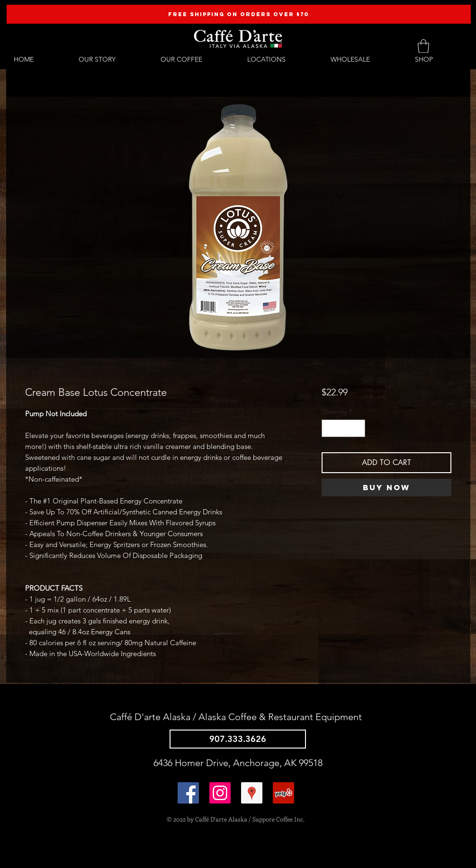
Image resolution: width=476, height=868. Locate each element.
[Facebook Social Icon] (188, 793)
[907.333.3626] (238, 739)
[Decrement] (329, 428)
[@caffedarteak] (220, 793)
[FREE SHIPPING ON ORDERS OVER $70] (239, 14)
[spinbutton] (343, 428)
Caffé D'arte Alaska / (154, 717)
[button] (423, 46)
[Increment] (358, 428)
